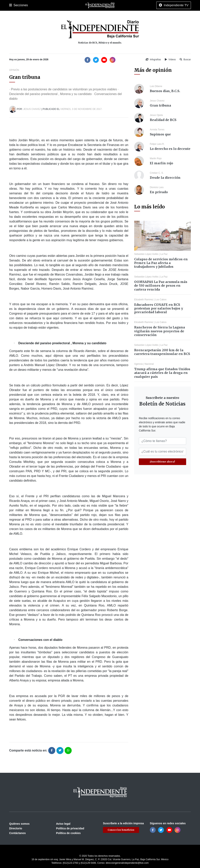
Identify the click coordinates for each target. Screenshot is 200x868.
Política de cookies (68, 833)
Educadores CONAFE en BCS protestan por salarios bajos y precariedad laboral (159, 308)
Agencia (138, 364)
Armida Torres (157, 130)
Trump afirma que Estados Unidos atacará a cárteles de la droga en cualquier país (162, 373)
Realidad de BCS (163, 120)
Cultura (82, 5)
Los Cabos (40, 5)
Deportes (69, 5)
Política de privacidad (70, 828)
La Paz (26, 5)
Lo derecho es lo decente (170, 149)
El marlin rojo (161, 163)
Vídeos (170, 60)
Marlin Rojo (156, 158)
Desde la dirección (165, 178)
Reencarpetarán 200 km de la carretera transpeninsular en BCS (162, 352)
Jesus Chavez (32, 109)
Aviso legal (63, 824)
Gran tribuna (160, 105)
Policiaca (55, 5)
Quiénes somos (19, 824)
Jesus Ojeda (156, 115)
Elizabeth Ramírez (144, 300)
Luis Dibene (156, 86)
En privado (159, 192)
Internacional (112, 5)
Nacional (95, 5)
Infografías (153, 60)
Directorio (16, 828)
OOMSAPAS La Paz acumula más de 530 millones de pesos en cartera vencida (161, 285)
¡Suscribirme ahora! (162, 462)
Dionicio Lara (157, 187)
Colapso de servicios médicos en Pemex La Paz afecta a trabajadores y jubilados (161, 263)
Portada (14, 5)
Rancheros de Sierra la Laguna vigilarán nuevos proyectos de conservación (160, 331)
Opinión (127, 5)
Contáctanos (17, 833)
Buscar (185, 60)
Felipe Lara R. (157, 144)
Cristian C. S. (157, 173)
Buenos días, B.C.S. (165, 91)
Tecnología (161, 5)
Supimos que (160, 134)
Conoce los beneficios (121, 830)
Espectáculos (143, 5)
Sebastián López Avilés (146, 254)
